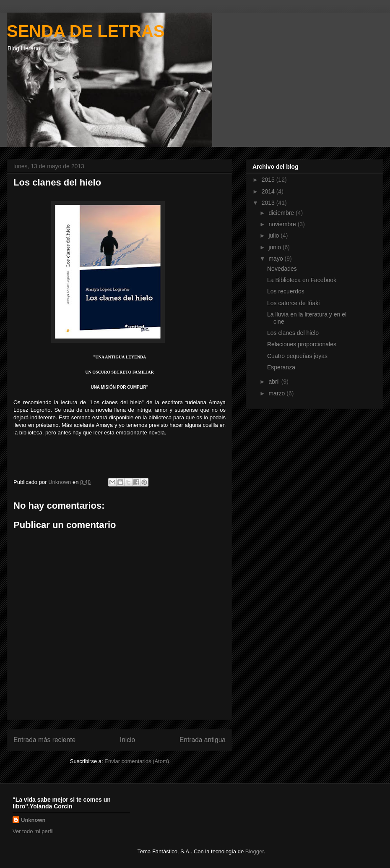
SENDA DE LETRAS (86, 31)
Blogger (255, 851)
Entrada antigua (203, 740)
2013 (269, 203)
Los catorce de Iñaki (293, 303)
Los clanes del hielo (293, 333)
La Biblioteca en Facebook (302, 280)
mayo (276, 259)
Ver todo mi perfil (33, 831)
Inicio (127, 740)
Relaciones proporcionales (302, 344)
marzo (277, 393)
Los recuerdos (286, 291)
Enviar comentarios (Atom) (137, 761)
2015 (269, 180)
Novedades (282, 269)
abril (275, 382)
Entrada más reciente (44, 740)
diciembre (282, 213)
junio (275, 247)
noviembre (283, 224)
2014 (269, 191)
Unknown (33, 820)
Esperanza (281, 367)
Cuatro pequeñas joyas (297, 356)
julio (274, 235)
